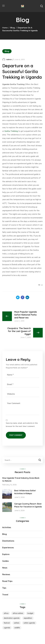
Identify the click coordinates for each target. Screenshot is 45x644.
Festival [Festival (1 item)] (7, 623)
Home (5, 28)
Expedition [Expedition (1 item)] (28, 618)
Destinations (8, 541)
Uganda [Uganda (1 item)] (7, 628)
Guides (5, 561)
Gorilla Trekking (11, 131)
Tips (4, 588)
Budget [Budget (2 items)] (30, 613)
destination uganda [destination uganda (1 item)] (12, 618)
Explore (6, 554)
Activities (7, 527)
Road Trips (7, 581)
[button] (42, 6)
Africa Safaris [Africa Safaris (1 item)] (18, 613)
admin (9, 60)
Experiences (8, 548)
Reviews (6, 574)
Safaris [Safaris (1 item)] (17, 623)
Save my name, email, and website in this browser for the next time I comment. (22, 425)
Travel (5, 595)
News (5, 568)
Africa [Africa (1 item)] (6, 613)
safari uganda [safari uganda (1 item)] (29, 623)
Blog (13, 28)
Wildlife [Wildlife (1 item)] (17, 628)
